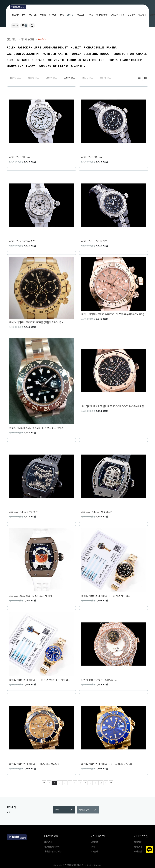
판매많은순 (33, 78)
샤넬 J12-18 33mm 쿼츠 (94, 241)
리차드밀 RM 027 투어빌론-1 (24, 512)
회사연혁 (138, 847)
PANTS (43, 15)
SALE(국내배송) (118, 15)
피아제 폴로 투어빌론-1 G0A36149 (99, 680)
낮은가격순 (51, 78)
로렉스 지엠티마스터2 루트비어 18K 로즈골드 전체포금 (37, 428)
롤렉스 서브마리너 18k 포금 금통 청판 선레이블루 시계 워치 (40, 680)
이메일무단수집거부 (53, 851)
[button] (32, 26)
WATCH (71, 15)
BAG (62, 15)
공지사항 (95, 842)
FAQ (63, 810)
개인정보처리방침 (52, 847)
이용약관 (48, 842)
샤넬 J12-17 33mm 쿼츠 (22, 241)
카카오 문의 (87, 810)
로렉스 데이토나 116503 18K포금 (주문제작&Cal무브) (37, 322)
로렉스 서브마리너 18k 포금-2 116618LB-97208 (106, 764)
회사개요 (138, 842)
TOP (24, 15)
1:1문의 (132, 15)
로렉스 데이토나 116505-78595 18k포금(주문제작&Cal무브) (113, 314)
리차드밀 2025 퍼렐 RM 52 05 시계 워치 (31, 596)
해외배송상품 (28, 39)
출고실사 (142, 15)
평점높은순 (87, 78)
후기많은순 (105, 78)
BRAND (15, 15)
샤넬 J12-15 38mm (19, 157)
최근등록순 (15, 78)
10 (100, 782)
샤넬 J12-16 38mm (91, 157)
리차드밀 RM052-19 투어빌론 (97, 512)
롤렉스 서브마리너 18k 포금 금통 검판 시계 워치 (106, 596)
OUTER (33, 15)
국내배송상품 (102, 15)
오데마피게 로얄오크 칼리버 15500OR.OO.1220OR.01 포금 (113, 406)
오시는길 (138, 851)
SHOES (53, 15)
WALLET (82, 15)
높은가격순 (69, 78)
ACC (91, 15)
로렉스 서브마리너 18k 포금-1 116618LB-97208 (34, 764)
